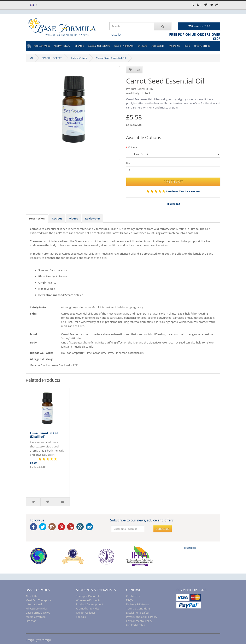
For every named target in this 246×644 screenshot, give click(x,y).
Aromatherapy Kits (88, 608)
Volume (133, 147)
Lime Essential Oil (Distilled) (44, 435)
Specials (81, 617)
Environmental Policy (139, 621)
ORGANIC (79, 46)
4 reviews (172, 191)
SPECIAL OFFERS (202, 46)
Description (37, 218)
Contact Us (133, 596)
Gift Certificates (136, 625)
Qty (128, 163)
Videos (74, 218)
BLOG (187, 46)
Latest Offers (79, 58)
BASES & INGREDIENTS (99, 46)
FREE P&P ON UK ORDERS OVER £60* (195, 37)
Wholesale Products (88, 600)
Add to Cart (173, 182)
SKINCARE (142, 46)
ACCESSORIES (158, 46)
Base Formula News (38, 613)
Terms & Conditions (138, 608)
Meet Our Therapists (38, 600)
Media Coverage (36, 617)
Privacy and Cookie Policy (142, 617)
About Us (31, 596)
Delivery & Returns (137, 604)
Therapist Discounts (88, 596)
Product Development (90, 604)
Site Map (31, 621)
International (34, 604)
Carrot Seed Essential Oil (111, 58)
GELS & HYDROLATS (124, 46)
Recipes (57, 218)
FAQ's (130, 600)
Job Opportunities (37, 608)
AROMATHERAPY (62, 46)
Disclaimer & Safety (138, 613)
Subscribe (163, 529)
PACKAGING (174, 46)
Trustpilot (115, 35)
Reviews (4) (92, 218)
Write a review (190, 191)
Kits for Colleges (86, 613)
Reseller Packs (42, 46)
